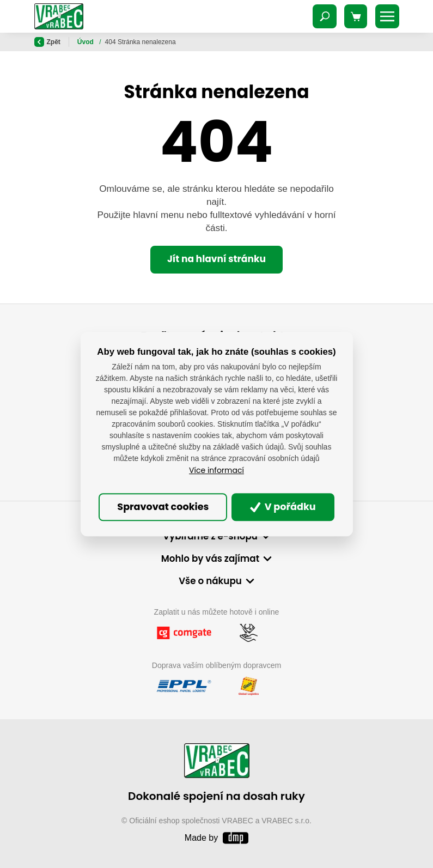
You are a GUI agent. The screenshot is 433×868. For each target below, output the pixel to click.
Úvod (86, 42)
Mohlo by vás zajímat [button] (210, 559)
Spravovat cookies (163, 507)
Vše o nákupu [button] (210, 581)
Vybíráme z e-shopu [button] (210, 536)
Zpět (47, 42)
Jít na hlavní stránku (216, 259)
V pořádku (283, 507)
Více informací (216, 470)
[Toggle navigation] (325, 16)
